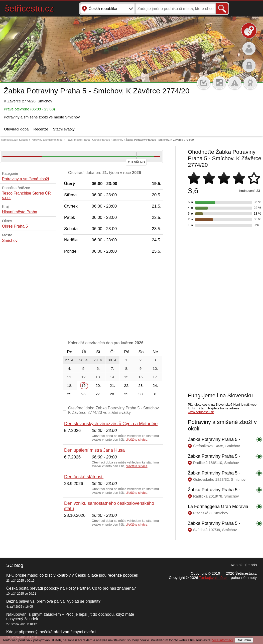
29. (127, 394)
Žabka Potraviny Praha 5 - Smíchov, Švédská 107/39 (214, 526)
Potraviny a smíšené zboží (47, 140)
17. (155, 377)
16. (141, 377)
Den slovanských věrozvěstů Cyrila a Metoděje (111, 424)
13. (98, 377)
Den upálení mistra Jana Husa (94, 450)
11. (70, 377)
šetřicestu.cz (29, 8)
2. (141, 360)
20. (98, 385)
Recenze (41, 129)
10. (155, 368)
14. (113, 377)
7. (113, 368)
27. (98, 394)
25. (70, 394)
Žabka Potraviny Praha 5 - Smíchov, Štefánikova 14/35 (216, 442)
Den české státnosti (84, 477)
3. (155, 360)
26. (84, 394)
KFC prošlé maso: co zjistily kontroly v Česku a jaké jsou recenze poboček (72, 575)
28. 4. (84, 360)
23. (141, 385)
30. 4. (112, 360)
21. (113, 385)
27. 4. (70, 360)
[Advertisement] (113, 298)
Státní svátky (64, 129)
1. (127, 360)
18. (70, 385)
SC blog (15, 565)
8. (127, 368)
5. (84, 368)
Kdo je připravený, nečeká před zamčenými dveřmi (51, 632)
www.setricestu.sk (201, 412)
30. (141, 394)
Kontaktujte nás (244, 565)
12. (84, 377)
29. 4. (98, 360)
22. (127, 385)
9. (141, 368)
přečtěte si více (136, 440)
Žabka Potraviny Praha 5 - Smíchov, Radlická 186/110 (215, 459)
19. (84, 385)
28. (113, 394)
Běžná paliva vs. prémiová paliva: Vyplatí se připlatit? (53, 601)
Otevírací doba (16, 129)
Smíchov (118, 140)
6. (98, 368)
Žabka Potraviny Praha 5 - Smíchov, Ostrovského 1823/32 (219, 476)
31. (155, 394)
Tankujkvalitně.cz (213, 578)
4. (70, 368)
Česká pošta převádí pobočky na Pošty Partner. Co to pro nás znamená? (71, 588)
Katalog (24, 140)
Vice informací (222, 640)
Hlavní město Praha (78, 140)
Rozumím (244, 640)
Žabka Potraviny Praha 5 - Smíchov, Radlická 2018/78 (215, 492)
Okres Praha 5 (101, 140)
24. (155, 385)
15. (127, 377)
